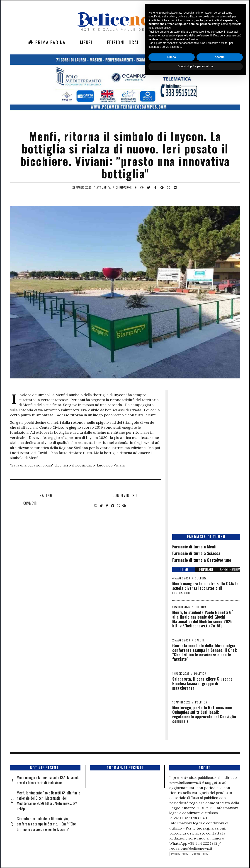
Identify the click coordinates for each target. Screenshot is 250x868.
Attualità (104, 187)
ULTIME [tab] (183, 569)
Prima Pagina (47, 42)
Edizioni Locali (124, 42)
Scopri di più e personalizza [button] (196, 856)
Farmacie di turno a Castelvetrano (202, 560)
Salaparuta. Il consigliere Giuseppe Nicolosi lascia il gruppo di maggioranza (202, 683)
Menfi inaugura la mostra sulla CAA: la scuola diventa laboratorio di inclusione (205, 588)
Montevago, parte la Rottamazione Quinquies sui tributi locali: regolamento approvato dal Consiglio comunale (204, 714)
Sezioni (164, 42)
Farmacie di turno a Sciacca (196, 553)
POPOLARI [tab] (206, 569)
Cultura (201, 578)
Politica (200, 673)
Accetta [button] (220, 847)
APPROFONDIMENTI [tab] (230, 569)
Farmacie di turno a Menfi (194, 547)
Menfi (86, 42)
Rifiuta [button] (171, 847)
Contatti (197, 42)
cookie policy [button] (163, 818)
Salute (200, 640)
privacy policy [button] (177, 806)
